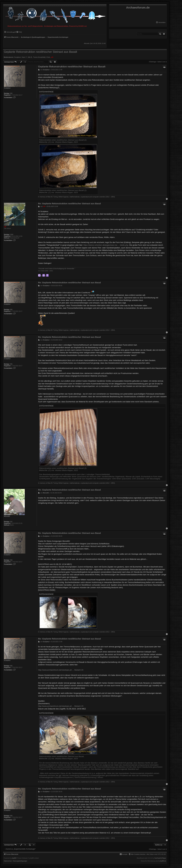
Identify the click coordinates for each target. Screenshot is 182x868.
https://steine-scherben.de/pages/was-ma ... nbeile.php (106, 245)
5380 (12, 235)
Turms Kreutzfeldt (39, 57)
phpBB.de (163, 861)
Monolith (7, 516)
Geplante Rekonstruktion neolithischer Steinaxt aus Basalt (40, 52)
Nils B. (30, 57)
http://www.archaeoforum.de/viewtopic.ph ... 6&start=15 (61, 670)
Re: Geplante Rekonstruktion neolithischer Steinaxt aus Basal (69, 203)
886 (11, 93)
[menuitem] (161, 22)
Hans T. (24, 57)
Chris (48, 57)
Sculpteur (17, 57)
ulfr (52, 57)
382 (11, 522)
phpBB (14, 858)
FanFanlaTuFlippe (160, 858)
